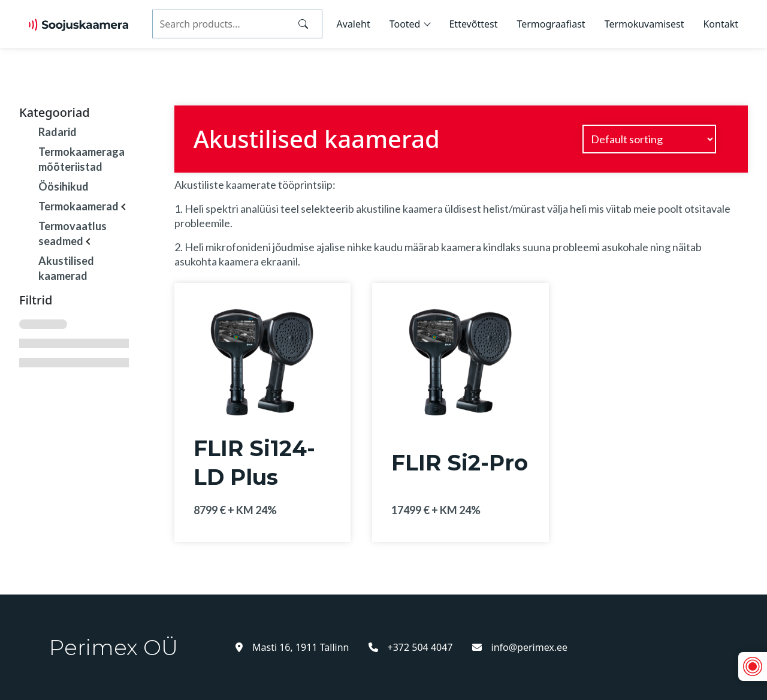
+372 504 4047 (411, 647)
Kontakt (721, 24)
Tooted (405, 24)
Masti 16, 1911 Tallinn (292, 647)
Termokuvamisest (644, 24)
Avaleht (354, 24)
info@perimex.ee (520, 647)
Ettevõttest (473, 24)
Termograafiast (551, 24)
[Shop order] (649, 139)
